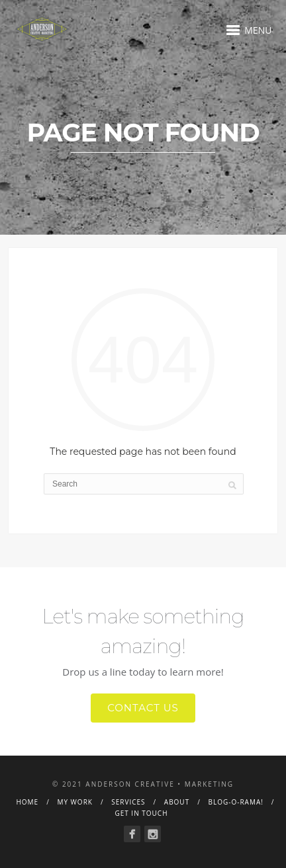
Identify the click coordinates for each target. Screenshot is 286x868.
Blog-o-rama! (235, 802)
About (177, 802)
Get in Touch (141, 813)
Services (128, 802)
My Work (75, 802)
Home (27, 802)
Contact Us (143, 708)
